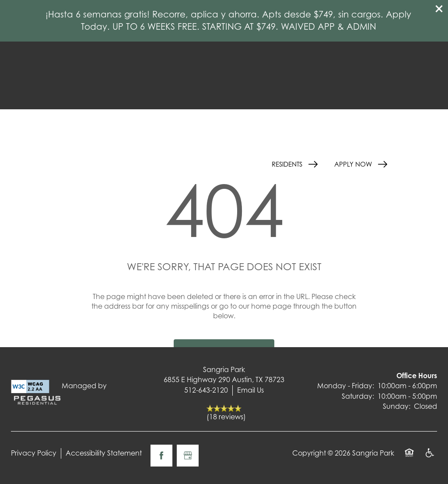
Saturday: (358, 396)
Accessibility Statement (104, 453)
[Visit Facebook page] (161, 456)
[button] (439, 9)
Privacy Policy (34, 453)
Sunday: (397, 406)
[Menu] (422, 164)
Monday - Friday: (346, 386)
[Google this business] (188, 456)
